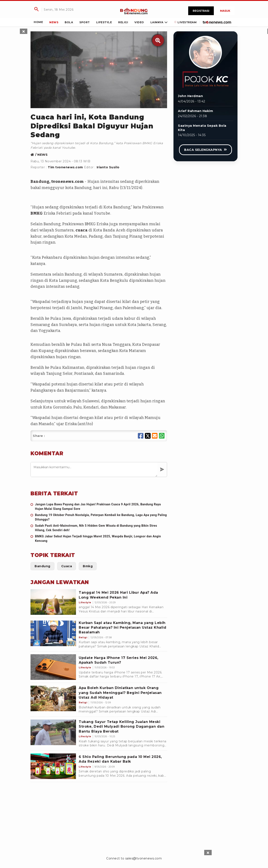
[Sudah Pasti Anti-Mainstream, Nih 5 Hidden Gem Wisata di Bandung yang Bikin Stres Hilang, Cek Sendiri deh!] (99, 528)
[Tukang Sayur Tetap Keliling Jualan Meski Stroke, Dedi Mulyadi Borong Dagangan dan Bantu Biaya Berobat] (53, 732)
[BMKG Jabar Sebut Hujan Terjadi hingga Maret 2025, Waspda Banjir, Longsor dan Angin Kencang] (99, 539)
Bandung (40, 182)
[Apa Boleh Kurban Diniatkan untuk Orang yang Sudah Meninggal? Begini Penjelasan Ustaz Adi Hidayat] (53, 698)
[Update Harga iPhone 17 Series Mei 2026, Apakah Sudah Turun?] (53, 667)
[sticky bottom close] (208, 853)
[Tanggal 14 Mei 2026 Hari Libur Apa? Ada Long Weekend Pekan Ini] (53, 602)
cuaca (82, 230)
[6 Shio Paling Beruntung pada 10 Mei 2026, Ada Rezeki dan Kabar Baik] (53, 766)
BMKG (37, 213)
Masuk (225, 11)
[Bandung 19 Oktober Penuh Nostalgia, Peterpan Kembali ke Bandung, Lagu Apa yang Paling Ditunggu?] (99, 517)
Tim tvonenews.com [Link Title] (65, 167)
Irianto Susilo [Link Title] (108, 167)
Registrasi (201, 11)
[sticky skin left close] (24, 31)
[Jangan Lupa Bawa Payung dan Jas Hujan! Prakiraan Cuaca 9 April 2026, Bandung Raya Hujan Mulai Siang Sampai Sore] (99, 507)
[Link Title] (134, 11)
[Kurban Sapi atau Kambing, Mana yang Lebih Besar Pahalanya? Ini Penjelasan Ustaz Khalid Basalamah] (53, 633)
